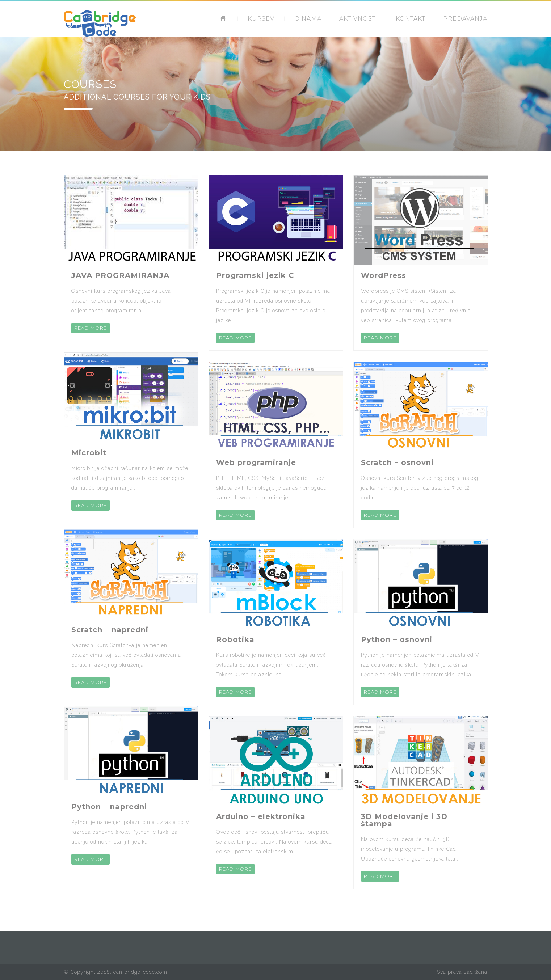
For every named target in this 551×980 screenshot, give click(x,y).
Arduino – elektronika (261, 816)
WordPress (384, 275)
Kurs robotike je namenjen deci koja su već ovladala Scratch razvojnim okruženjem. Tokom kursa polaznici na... (271, 665)
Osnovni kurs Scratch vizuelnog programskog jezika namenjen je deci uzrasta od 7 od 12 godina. (420, 488)
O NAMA (308, 19)
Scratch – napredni (110, 630)
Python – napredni (109, 807)
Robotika (235, 639)
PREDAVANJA (465, 19)
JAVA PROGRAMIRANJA (120, 275)
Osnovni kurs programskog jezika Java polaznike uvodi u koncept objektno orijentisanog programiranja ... (121, 301)
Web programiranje (256, 462)
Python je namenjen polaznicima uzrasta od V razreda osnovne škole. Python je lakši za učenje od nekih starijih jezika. (131, 832)
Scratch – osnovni (397, 462)
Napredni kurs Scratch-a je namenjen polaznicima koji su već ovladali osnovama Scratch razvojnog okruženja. (126, 655)
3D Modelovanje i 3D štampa (404, 820)
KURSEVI (262, 19)
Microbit (89, 453)
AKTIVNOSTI (359, 19)
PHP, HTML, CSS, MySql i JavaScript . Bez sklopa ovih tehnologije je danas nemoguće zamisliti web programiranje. (271, 488)
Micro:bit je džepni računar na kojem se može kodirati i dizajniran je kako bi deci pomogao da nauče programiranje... (130, 478)
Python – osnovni (397, 639)
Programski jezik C (255, 275)
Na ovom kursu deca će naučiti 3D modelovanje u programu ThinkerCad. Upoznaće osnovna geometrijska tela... (410, 849)
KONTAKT (411, 19)
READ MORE (91, 328)
